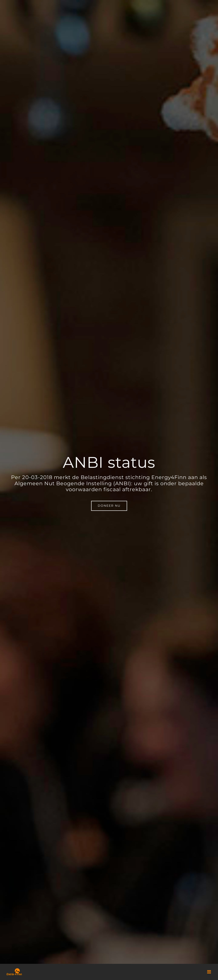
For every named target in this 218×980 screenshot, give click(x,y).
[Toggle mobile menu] (209, 972)
